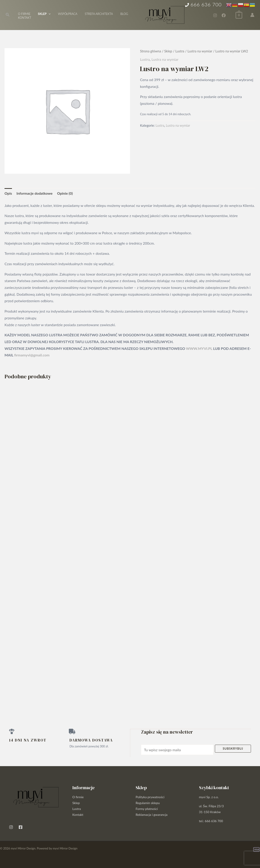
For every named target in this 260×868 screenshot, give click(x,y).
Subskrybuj (233, 748)
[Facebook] (224, 15)
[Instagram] (215, 15)
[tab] (8, 193)
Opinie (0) (65, 193)
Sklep (168, 51)
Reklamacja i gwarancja (152, 814)
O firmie (23, 14)
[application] (46, 14)
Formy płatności (147, 808)
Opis (8, 193)
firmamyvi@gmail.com (32, 355)
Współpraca (64, 14)
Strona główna (150, 51)
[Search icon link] (8, 15)
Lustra (180, 51)
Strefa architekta (93, 14)
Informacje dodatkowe (35, 193)
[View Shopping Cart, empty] (239, 15)
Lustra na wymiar (200, 51)
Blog (117, 14)
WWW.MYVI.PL (199, 348)
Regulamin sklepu (148, 803)
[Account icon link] (252, 15)
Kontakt (24, 18)
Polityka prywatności (150, 797)
